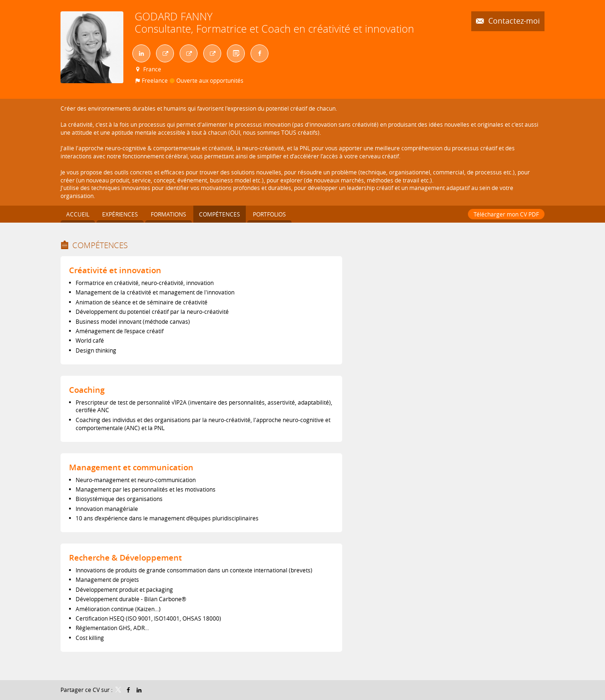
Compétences (100, 245)
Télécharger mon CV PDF (506, 214)
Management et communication (131, 467)
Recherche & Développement (125, 557)
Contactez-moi (513, 21)
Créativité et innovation (115, 270)
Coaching (87, 390)
